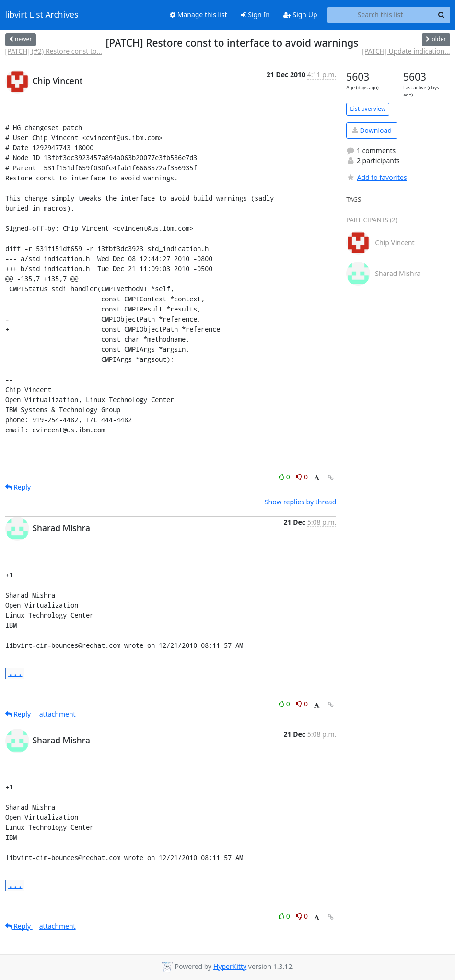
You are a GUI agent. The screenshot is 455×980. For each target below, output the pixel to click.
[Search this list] (380, 15)
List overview (368, 109)
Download (372, 130)
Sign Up (300, 15)
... (15, 673)
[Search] (442, 15)
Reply (18, 487)
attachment (58, 714)
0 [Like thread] (285, 477)
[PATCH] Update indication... (406, 51)
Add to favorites (376, 177)
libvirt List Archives (42, 15)
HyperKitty (230, 966)
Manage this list (198, 15)
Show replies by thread (300, 502)
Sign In (255, 15)
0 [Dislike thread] (302, 477)
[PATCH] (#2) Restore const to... (54, 51)
